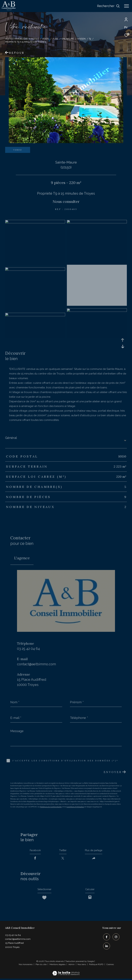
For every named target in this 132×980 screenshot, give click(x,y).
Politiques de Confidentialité (51, 807)
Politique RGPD (96, 966)
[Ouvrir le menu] (126, 6)
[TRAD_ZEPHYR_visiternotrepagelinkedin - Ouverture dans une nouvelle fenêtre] (106, 947)
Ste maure (68, 39)
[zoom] (35, 222)
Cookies (110, 966)
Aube (55, 39)
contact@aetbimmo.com (36, 664)
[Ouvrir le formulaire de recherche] (108, 6)
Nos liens (82, 966)
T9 (90, 39)
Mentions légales (58, 966)
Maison (81, 39)
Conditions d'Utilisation (75, 807)
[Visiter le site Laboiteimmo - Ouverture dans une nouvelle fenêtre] (66, 972)
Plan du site (41, 966)
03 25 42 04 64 (28, 649)
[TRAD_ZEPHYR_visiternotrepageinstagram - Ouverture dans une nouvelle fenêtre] (115, 939)
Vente (45, 39)
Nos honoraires (26, 966)
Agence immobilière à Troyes (22, 39)
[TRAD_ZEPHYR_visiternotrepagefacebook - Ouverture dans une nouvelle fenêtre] (106, 939)
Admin (72, 966)
